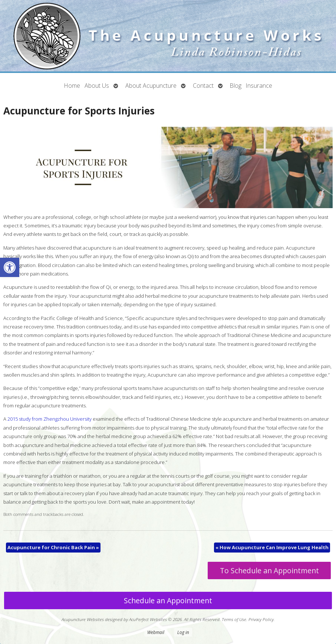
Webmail (156, 632)
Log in (183, 632)
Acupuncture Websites (83, 619)
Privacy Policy (261, 619)
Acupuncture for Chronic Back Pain (53, 547)
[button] (10, 267)
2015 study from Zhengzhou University (50, 419)
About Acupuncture (151, 86)
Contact (203, 86)
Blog (236, 86)
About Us (97, 86)
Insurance (259, 86)
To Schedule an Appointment (269, 570)
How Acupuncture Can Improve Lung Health (272, 547)
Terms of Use (234, 619)
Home (72, 86)
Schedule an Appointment (168, 600)
